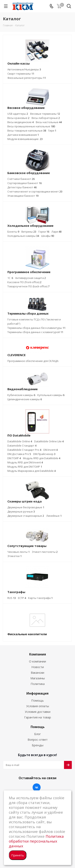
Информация (37, 693)
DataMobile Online (20, 441)
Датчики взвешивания (23, 135)
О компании (37, 661)
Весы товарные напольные (27, 131)
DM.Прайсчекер (44, 454)
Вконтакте (37, 787)
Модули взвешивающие (25, 139)
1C (10, 278)
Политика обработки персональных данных (36, 841)
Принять (18, 855)
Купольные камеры (51, 395)
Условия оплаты (38, 706)
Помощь (37, 700)
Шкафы (48, 236)
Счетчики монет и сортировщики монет (35, 191)
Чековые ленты (18, 552)
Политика (38, 684)
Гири (52, 131)
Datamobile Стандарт (22, 446)
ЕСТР (22, 598)
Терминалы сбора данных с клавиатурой (35, 332)
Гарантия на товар (38, 717)
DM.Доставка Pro (19, 454)
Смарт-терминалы (21, 74)
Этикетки (14, 556)
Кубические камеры (21, 395)
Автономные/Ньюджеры (24, 69)
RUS (12, 598)
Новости (38, 667)
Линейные (54, 516)
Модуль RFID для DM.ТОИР (25, 467)
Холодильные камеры (23, 236)
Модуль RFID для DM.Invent (25, 462)
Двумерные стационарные (26, 516)
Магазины (38, 678)
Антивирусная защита (30, 278)
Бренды (38, 745)
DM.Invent (50, 450)
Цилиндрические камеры (25, 399)
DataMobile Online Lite (49, 441)
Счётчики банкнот (21, 179)
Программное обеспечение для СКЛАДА (33, 361)
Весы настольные (49, 122)
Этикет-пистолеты (45, 552)
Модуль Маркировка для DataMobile (31, 471)
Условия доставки (38, 712)
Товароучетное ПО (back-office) (28, 286)
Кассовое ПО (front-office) (24, 282)
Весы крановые (18, 118)
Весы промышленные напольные (31, 126)
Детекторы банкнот (22, 187)
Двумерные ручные (21, 511)
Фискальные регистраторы (27, 78)
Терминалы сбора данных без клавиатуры (36, 328)
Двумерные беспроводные (26, 507)
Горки (44, 232)
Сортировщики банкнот (24, 183)
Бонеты (13, 232)
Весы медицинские (20, 122)
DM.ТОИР (14, 458)
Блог (37, 734)
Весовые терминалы (45, 114)
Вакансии (37, 673)
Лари (56, 232)
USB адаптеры (18, 114)
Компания (38, 654)
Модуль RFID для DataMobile (42, 458)
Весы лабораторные (46, 118)
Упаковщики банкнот (23, 196)
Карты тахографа (40, 598)
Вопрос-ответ (38, 739)
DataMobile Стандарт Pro (24, 450)
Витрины (29, 232)
